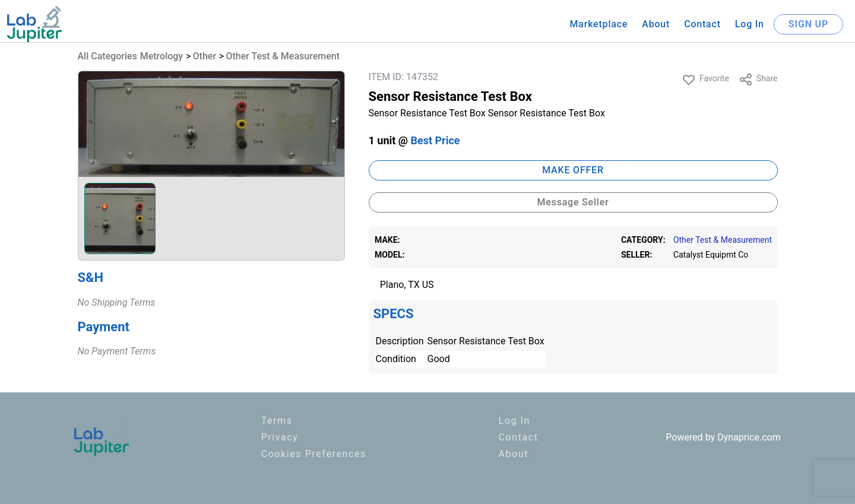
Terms (277, 421)
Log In (750, 24)
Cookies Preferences (314, 454)
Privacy (280, 437)
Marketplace (598, 24)
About (656, 24)
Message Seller (573, 202)
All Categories (107, 56)
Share (758, 80)
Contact (702, 24)
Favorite (705, 80)
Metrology (162, 56)
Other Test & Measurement (283, 56)
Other (205, 56)
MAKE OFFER (573, 170)
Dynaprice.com (749, 437)
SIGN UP (808, 24)
